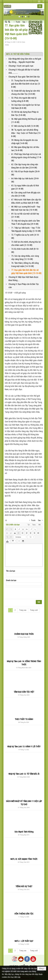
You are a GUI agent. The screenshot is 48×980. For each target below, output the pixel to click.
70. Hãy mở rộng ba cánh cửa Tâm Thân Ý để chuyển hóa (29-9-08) (25, 222)
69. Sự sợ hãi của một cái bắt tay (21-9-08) (25, 215)
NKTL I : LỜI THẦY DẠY (24, 941)
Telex (34, 525)
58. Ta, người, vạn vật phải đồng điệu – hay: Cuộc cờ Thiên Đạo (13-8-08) (26, 133)
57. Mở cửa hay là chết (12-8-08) (25, 126)
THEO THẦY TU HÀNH (24, 719)
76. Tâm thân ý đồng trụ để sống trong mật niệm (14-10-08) (25, 265)
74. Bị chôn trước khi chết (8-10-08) (25, 250)
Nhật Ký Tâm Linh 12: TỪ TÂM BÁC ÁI (24, 774)
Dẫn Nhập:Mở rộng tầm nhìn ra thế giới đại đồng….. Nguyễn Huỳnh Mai (25, 60)
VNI (39, 525)
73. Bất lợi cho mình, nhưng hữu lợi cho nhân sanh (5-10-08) (26, 243)
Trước (18, 22)
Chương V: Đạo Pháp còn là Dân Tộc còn (24, 286)
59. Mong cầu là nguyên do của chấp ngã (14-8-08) (24, 142)
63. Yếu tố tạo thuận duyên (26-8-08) (26, 173)
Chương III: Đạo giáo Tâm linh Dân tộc (24, 77)
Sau (24, 22)
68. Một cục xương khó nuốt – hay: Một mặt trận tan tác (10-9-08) (26, 208)
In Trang (6, 520)
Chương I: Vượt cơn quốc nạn (21, 66)
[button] (40, 6)
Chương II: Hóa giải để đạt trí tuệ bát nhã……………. (24, 71)
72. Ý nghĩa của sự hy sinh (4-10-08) (25, 236)
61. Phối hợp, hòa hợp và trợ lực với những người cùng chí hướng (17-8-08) (26, 157)
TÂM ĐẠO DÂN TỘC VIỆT (24, 692)
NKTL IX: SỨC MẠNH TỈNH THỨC (24, 859)
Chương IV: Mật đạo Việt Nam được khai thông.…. (23, 279)
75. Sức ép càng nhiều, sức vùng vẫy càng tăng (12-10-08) (25, 258)
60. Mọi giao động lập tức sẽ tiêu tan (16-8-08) (25, 149)
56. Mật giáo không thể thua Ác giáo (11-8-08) (26, 121)
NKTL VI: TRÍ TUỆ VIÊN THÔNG (18, 54)
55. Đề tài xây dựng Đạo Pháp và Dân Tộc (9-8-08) (25, 113)
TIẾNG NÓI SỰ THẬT (24, 886)
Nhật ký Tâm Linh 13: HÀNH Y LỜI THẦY (24, 747)
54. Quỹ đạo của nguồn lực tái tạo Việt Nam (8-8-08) (26, 106)
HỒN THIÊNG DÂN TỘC (24, 914)
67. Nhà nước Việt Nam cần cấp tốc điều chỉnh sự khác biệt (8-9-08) (26, 201)
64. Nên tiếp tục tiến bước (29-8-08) (25, 180)
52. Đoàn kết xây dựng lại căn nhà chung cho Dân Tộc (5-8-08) (25, 92)
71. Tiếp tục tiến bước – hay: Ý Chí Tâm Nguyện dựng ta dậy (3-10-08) (26, 229)
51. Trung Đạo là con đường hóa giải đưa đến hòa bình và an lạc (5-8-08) (26, 84)
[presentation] (24, 593)
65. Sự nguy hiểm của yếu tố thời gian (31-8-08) (25, 187)
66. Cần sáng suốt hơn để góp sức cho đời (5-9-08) (26, 194)
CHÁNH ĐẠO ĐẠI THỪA (24, 634)
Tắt (29, 525)
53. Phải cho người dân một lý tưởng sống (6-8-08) (24, 99)
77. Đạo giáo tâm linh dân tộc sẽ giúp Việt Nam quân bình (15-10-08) (26, 272)
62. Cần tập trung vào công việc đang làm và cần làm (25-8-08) (25, 166)
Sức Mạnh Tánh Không (24, 832)
